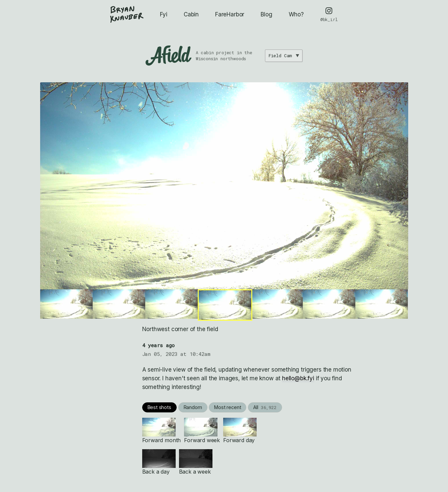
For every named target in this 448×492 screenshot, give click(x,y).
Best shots (159, 407)
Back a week (196, 462)
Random (193, 407)
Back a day (159, 462)
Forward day (240, 431)
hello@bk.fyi (298, 378)
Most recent (228, 407)
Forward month (162, 431)
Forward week (202, 431)
